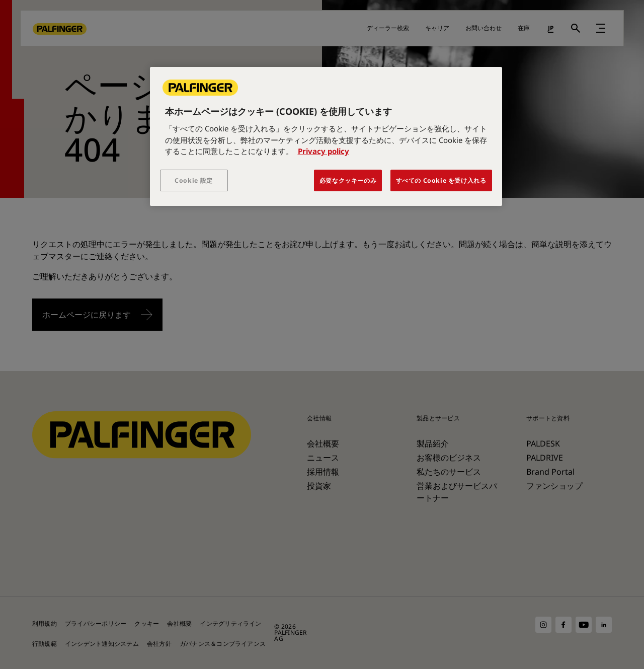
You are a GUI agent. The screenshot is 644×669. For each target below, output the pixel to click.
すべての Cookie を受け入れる (441, 180)
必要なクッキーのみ (348, 180)
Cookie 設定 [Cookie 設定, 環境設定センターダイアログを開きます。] (194, 180)
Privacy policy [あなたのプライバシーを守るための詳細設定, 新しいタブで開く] (324, 151)
